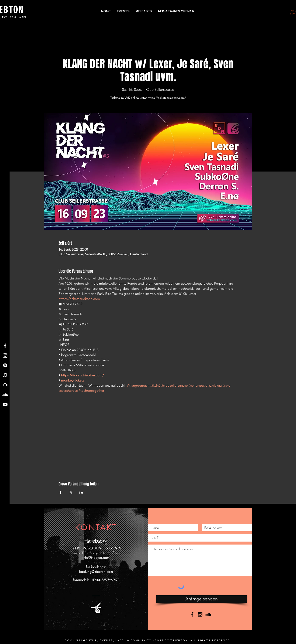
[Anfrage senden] (202, 599)
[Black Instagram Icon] (200, 614)
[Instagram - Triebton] (5, 356)
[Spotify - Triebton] (5, 365)
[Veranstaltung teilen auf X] (71, 492)
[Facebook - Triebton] (5, 346)
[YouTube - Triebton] (5, 404)
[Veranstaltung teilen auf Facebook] (61, 492)
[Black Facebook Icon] (192, 614)
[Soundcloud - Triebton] (5, 395)
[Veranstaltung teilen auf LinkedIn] (81, 492)
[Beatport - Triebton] (5, 385)
